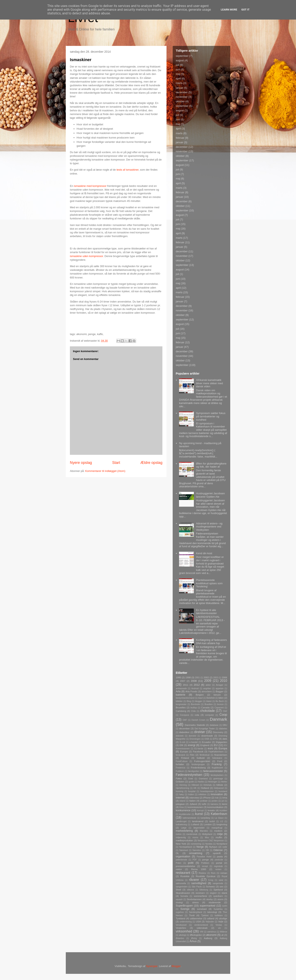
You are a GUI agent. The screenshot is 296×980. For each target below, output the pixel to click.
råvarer (194, 880)
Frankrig (217, 764)
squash (179, 899)
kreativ (211, 810)
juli (177, 65)
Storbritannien (194, 899)
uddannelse (196, 918)
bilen (221, 698)
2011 (186, 685)
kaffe (204, 804)
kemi (225, 804)
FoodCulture (182, 761)
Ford (220, 761)
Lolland (195, 824)
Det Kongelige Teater (205, 729)
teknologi (212, 912)
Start (116, 463)
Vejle (221, 921)
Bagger (220, 691)
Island (182, 801)
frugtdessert (217, 768)
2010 (224, 681)
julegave (180, 804)
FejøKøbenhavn (216, 752)
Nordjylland (222, 844)
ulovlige (223, 918)
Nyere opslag (81, 463)
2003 (216, 678)
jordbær (204, 801)
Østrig (194, 938)
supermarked (207, 906)
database (214, 725)
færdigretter (194, 771)
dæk (225, 739)
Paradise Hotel (204, 857)
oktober (180, 101)
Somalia (184, 896)
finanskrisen (221, 755)
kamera (214, 804)
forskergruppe (198, 764)
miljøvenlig (181, 837)
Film (192, 755)
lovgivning (222, 824)
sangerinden (182, 887)
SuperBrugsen (184, 906)
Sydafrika (218, 909)
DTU (215, 739)
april (178, 79)
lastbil (212, 821)
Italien (193, 801)
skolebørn (200, 893)
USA (198, 921)
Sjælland (218, 890)
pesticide (219, 860)
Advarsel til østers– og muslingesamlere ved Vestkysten (209, 527)
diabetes (223, 729)
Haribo (201, 782)
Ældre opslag (151, 463)
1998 (188, 677)
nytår (225, 847)
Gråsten (180, 782)
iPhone (207, 798)
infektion (202, 794)
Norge (200, 847)
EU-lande (199, 749)
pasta (220, 856)
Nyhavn (213, 847)
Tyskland (180, 918)
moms (195, 837)
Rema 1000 (199, 869)
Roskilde (185, 876)
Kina (182, 807)
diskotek (180, 736)
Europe (184, 751)
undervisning (186, 922)
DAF (185, 720)
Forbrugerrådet (202, 761)
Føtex (179, 778)
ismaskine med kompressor (90, 186)
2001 (197, 678)
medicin (218, 831)
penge (206, 860)
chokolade (208, 711)
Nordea (209, 844)
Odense (218, 850)
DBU (225, 725)
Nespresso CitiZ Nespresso (211, 841)
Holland (205, 788)
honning (180, 791)
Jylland (193, 804)
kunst (199, 814)
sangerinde (218, 883)
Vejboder (210, 922)
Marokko (204, 831)
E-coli (182, 742)
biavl (200, 698)
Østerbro (180, 938)
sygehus (180, 912)
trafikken (219, 915)
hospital (192, 791)
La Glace (219, 818)
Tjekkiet (205, 915)
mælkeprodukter (184, 840)
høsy (182, 794)
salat (221, 880)
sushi (225, 906)
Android (195, 688)
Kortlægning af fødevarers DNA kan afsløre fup (211, 642)
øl (222, 935)
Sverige (185, 909)
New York (181, 844)
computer (210, 715)
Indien (191, 794)
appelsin (220, 688)
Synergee (152, 966)
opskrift (217, 853)
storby (209, 899)
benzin (217, 695)
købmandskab (189, 818)
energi (192, 745)
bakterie (180, 695)
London (208, 824)
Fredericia (180, 768)
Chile (193, 711)
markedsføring (184, 831)
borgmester (181, 704)
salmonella (181, 883)
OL (177, 853)
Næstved (184, 850)
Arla (178, 691)
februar (180, 138)
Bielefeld (210, 698)
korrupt (200, 811)
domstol (192, 736)
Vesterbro (181, 928)
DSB (207, 739)
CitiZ (225, 711)
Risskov (202, 873)
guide (191, 782)
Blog (189, 701)
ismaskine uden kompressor (86, 256)
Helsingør (213, 782)
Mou (207, 837)
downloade (207, 736)
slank (224, 893)
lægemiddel (199, 828)
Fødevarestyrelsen (189, 775)
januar (179, 88)
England (205, 745)
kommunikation (216, 807)
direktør (199, 732)
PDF (195, 860)
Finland (185, 758)
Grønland (203, 779)
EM (181, 745)
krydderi (223, 811)
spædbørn (218, 896)
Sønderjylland (195, 912)
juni (178, 69)
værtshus (212, 932)
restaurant (183, 873)
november (182, 97)
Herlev (224, 782)
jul (223, 801)
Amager (220, 685)
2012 (197, 685)
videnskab (202, 928)
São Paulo (197, 887)
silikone (190, 890)
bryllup (194, 708)
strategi (179, 903)
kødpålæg (205, 818)
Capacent (219, 708)
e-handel (193, 742)
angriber (207, 688)
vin (219, 928)
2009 (208, 681)
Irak (217, 798)
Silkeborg (204, 890)
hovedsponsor (207, 791)
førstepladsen (217, 775)
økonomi (211, 935)
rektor (179, 869)
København (219, 814)
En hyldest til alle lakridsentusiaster (206, 612)
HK (195, 788)
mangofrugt (217, 828)
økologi (183, 935)
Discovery (218, 732)
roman (224, 873)
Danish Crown (198, 720)
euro (210, 748)
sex (221, 886)
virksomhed (184, 931)
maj (178, 74)
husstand (223, 791)
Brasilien (209, 704)
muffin (219, 837)
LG (222, 821)
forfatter (180, 764)
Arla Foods (191, 691)
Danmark (219, 719)
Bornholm (195, 704)
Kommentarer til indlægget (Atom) (105, 471)
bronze (220, 704)
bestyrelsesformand (185, 698)
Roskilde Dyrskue (206, 876)
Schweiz (210, 886)
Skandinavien (183, 893)
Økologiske (196, 935)
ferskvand (180, 755)
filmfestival (205, 755)
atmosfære (207, 692)
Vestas (219, 925)
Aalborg (208, 938)
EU (216, 745)
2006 (224, 677)
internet (180, 798)
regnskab (218, 866)
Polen (179, 863)
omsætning (196, 853)
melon (179, 834)
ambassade (181, 688)
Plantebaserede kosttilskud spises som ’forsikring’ (209, 583)
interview (194, 798)
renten (218, 869)
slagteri (213, 893)
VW (202, 932)
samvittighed (199, 883)
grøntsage (218, 779)
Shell (178, 890)
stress (195, 902)
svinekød (202, 909)
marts (179, 83)
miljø (220, 834)
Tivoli (192, 915)
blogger (199, 701)
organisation (183, 856)
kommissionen (195, 807)
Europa (223, 748)
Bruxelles (181, 707)
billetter (179, 701)
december (182, 92)
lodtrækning (181, 825)
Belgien (200, 695)
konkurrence (183, 810)
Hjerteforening (182, 788)
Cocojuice (185, 715)
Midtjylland (207, 834)
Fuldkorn (180, 771)
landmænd (198, 821)
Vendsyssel (181, 925)
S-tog (211, 880)
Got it (245, 10)
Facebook (198, 751)
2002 (206, 677)
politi (191, 863)
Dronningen (195, 739)
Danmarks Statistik (195, 725)
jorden (215, 801)
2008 (194, 681)
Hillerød (195, 785)
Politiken (205, 863)
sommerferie (200, 896)
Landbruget (181, 821)
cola (197, 715)
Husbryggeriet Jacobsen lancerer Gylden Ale (210, 495)
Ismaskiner (81, 60)
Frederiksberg (198, 768)
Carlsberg (181, 711)
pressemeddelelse (186, 866)
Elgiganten (221, 742)
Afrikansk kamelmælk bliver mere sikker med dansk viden (209, 383)
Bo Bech (220, 701)
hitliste (220, 785)
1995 (178, 677)
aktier (208, 685)
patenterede (181, 860)
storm (220, 899)
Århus (193, 941)
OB (207, 850)
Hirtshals (208, 785)
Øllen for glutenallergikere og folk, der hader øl (211, 465)
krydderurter (185, 814)
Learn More (229, 10)
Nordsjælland (186, 847)
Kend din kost (204, 553)
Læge (184, 828)
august (180, 60)
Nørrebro (197, 850)
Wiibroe (224, 932)
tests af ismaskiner (128, 170)
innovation (217, 794)
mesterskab (192, 834)
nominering (196, 844)
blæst (209, 701)
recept (205, 866)
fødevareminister (213, 771)
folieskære (217, 758)
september (182, 56)
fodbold (201, 758)
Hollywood (219, 788)
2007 (183, 681)
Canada (205, 707)
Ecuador (207, 742)
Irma (225, 798)
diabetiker (184, 732)
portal (219, 863)
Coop (223, 715)
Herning (183, 785)
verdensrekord (201, 925)
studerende (215, 902)
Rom (213, 873)
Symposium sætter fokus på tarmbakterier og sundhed (211, 416)
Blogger (176, 966)
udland (211, 918)
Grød (191, 779)
